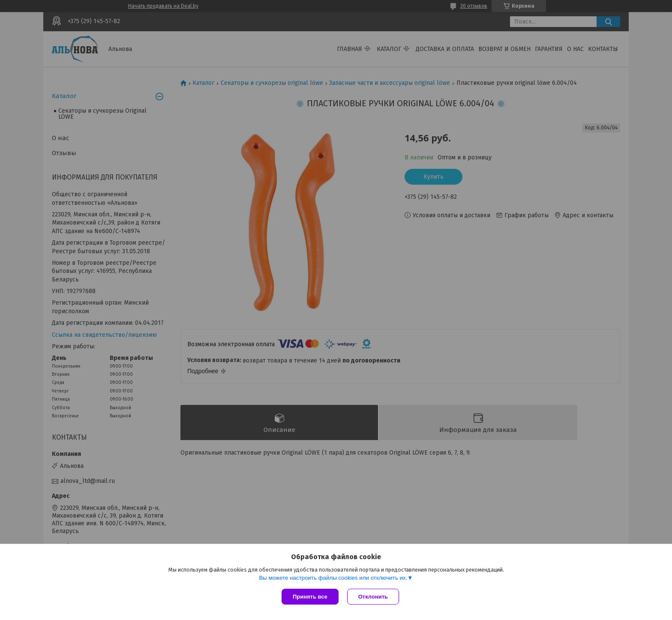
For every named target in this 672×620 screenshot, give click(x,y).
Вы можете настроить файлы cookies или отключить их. (333, 578)
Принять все (310, 597)
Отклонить (373, 597)
